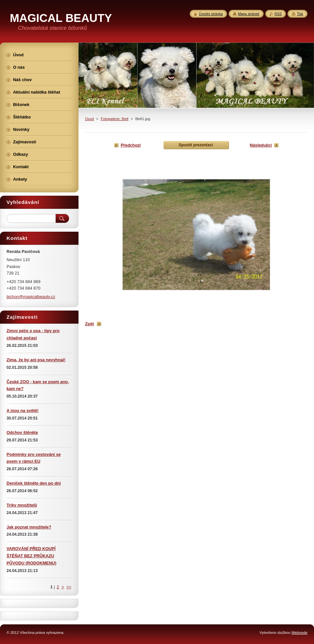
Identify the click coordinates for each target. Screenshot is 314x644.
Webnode (299, 633)
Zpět (89, 324)
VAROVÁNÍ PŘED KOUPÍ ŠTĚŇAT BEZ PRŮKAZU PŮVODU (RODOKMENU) (31, 556)
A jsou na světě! (23, 411)
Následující (261, 145)
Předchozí (131, 145)
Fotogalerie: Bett (115, 119)
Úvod (89, 119)
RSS (278, 14)
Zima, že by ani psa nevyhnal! (36, 360)
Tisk (300, 14)
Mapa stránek (249, 14)
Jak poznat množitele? (29, 527)
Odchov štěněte (22, 432)
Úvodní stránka (211, 14)
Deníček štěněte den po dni (34, 483)
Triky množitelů (22, 505)
